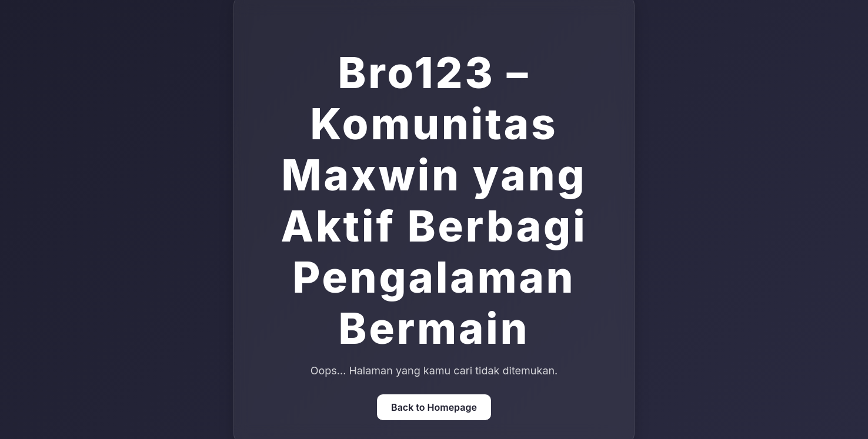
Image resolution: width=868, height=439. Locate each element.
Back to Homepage (434, 407)
